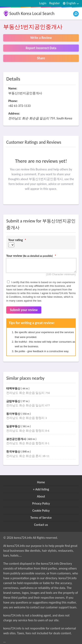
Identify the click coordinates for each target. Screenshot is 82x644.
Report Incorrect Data (41, 48)
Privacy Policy (41, 503)
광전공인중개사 (17, 439)
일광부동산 (14, 426)
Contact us (41, 525)
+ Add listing (41, 489)
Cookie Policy (41, 511)
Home (41, 482)
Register (55, 3)
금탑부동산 (14, 401)
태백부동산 (14, 388)
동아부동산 (14, 414)
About (41, 496)
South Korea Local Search (32, 13)
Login (43, 3)
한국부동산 (14, 452)
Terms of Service (41, 518)
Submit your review (24, 310)
